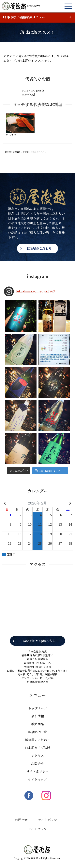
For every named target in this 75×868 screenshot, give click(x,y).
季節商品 (37, 724)
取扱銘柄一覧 (37, 732)
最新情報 (37, 716)
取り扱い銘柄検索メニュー (24, 17)
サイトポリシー (38, 771)
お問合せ (37, 764)
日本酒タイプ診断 (37, 748)
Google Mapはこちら (39, 641)
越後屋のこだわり (39, 248)
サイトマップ (37, 779)
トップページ (38, 708)
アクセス (37, 756)
